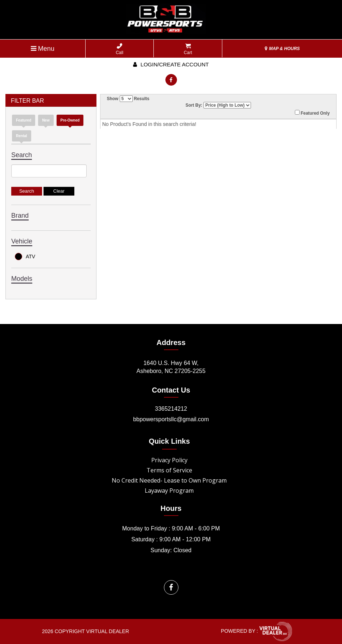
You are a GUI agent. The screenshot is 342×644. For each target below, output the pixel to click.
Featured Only (312, 113)
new (46, 120)
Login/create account (171, 64)
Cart (188, 49)
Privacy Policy (169, 460)
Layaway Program (169, 491)
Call (120, 49)
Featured (24, 120)
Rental (22, 136)
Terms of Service (169, 470)
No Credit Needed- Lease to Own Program (169, 480)
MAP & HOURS (282, 49)
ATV (25, 257)
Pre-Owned (70, 120)
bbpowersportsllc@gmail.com (171, 419)
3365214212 (171, 409)
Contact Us (171, 390)
